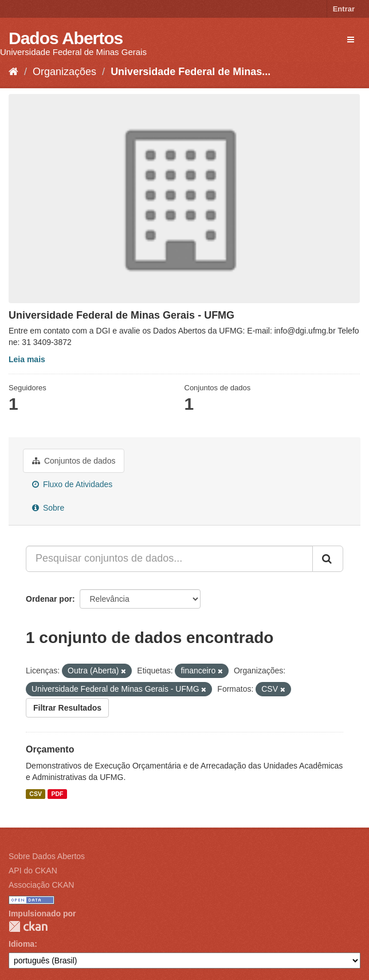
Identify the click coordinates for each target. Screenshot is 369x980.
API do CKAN (33, 871)
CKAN (28, 926)
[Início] (13, 72)
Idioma (21, 944)
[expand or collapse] (351, 40)
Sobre (48, 508)
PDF (57, 794)
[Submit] (328, 559)
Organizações (64, 72)
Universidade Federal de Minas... (191, 72)
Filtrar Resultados (67, 708)
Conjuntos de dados (74, 461)
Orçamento (50, 749)
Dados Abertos (66, 38)
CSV (36, 794)
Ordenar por (49, 599)
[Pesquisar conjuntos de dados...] (169, 559)
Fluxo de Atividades (72, 484)
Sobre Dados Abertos (47, 856)
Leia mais (27, 359)
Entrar (344, 9)
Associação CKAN (41, 885)
